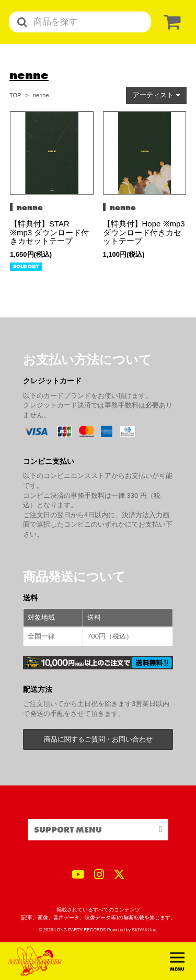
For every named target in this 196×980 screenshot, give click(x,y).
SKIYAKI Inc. (145, 930)
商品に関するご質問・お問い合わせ (98, 739)
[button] (156, 95)
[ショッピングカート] (170, 22)
